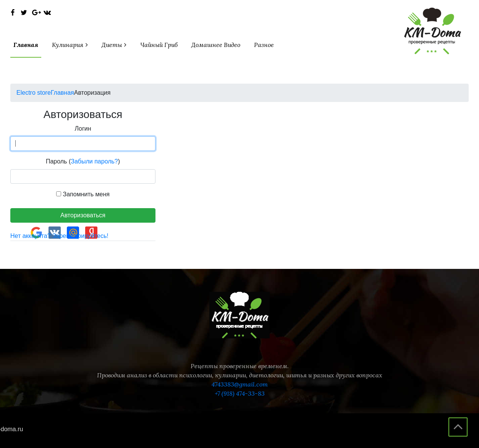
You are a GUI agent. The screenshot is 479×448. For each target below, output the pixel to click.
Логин (83, 129)
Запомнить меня (83, 194)
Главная (26, 45)
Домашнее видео (216, 45)
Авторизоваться (83, 215)
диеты (112, 45)
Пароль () (83, 161)
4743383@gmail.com (240, 384)
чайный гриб (159, 45)
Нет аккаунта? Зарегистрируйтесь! (59, 236)
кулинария (68, 45)
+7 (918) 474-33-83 (240, 393)
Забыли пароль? (94, 161)
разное (264, 45)
